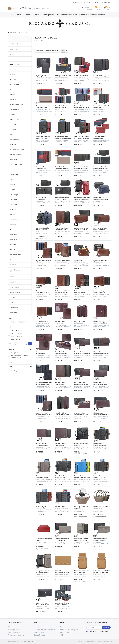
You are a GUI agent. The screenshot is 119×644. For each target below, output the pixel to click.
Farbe (10, 362)
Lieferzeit (11, 349)
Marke (10, 319)
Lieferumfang (13, 371)
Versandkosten (28, 642)
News (97, 2)
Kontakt (76, 2)
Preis (10, 327)
